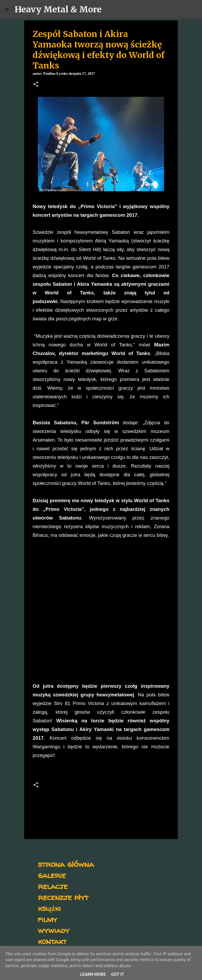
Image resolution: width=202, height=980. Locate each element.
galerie (52, 875)
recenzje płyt (63, 897)
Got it (117, 974)
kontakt (52, 941)
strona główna (66, 864)
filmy (47, 919)
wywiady (54, 930)
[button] (36, 85)
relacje (53, 886)
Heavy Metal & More (58, 9)
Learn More (93, 974)
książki (49, 908)
